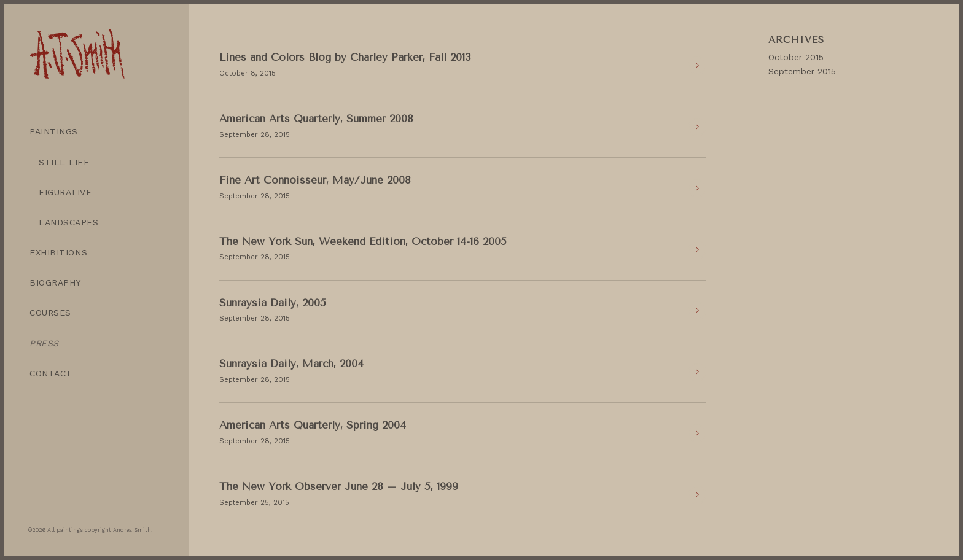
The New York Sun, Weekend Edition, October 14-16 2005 (363, 241)
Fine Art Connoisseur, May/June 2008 (315, 180)
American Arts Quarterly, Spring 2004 (313, 425)
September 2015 (802, 71)
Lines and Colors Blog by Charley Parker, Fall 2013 (345, 57)
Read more (697, 66)
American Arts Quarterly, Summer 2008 (316, 119)
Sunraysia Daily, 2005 (273, 303)
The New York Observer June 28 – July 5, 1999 (339, 486)
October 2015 (796, 57)
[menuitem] (96, 132)
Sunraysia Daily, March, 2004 (291, 364)
